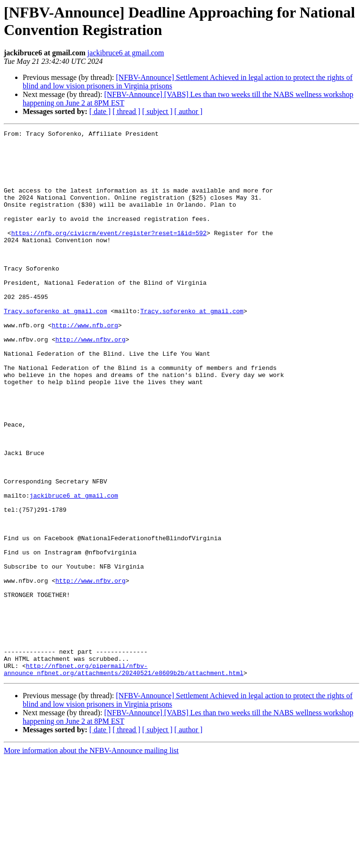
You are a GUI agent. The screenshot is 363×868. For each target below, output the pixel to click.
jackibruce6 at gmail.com (126, 53)
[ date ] (100, 111)
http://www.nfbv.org (90, 382)
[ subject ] (157, 111)
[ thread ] (126, 111)
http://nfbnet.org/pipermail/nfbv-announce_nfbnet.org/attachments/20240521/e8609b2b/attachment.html (124, 778)
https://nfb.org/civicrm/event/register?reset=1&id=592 (109, 254)
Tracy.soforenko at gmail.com (55, 348)
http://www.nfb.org (85, 365)
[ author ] (189, 111)
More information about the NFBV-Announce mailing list (91, 860)
